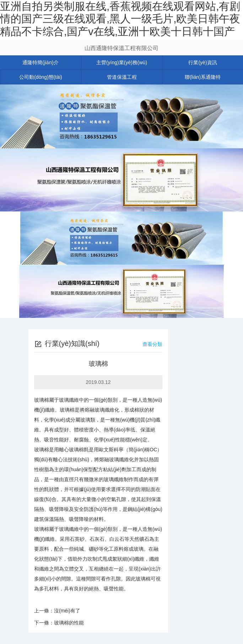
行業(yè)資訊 (202, 62)
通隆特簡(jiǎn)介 (40, 62)
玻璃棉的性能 (69, 623)
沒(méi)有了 (67, 611)
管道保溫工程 (122, 77)
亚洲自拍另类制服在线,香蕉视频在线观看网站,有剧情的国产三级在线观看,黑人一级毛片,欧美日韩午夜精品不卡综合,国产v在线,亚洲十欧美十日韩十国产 (120, 19)
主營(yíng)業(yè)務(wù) (122, 62)
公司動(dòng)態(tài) (41, 77)
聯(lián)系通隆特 (203, 77)
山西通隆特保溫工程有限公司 (121, 48)
